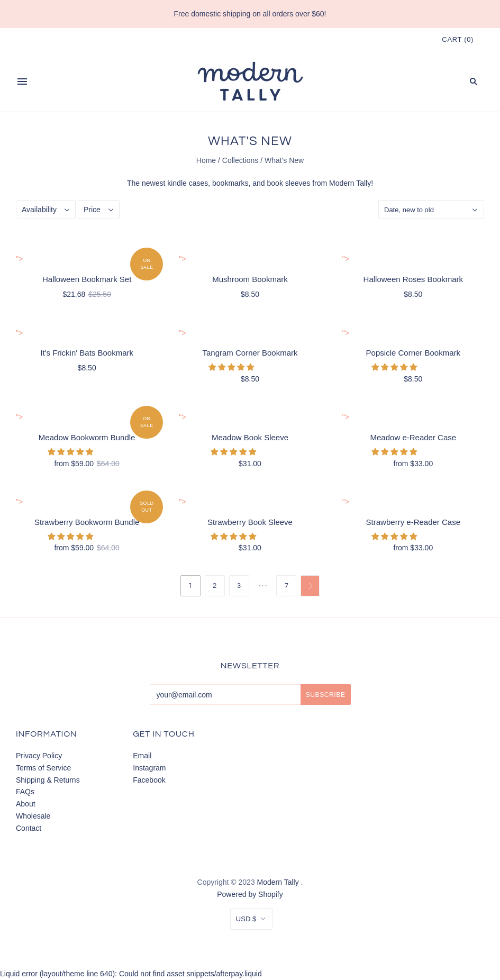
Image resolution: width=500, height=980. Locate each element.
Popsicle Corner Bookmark (413, 353)
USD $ (246, 919)
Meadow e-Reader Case (413, 437)
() (458, 39)
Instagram (149, 768)
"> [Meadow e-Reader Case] (346, 417)
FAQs (25, 792)
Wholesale (33, 816)
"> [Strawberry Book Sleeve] (182, 502)
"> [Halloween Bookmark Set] (19, 259)
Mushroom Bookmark (250, 279)
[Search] (474, 81)
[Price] (99, 210)
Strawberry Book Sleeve (250, 522)
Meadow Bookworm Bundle (87, 437)
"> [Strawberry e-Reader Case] (346, 502)
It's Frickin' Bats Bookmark (87, 353)
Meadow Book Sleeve (250, 437)
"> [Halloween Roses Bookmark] (346, 259)
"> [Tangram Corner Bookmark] (182, 333)
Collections (240, 160)
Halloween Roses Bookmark (413, 279)
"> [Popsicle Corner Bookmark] (346, 333)
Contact (29, 828)
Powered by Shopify (250, 894)
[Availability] (46, 210)
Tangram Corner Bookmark (250, 353)
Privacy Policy (39, 756)
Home (206, 160)
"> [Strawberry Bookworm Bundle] (19, 502)
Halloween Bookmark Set (87, 279)
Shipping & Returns (48, 780)
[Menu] (22, 81)
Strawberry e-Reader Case (413, 522)
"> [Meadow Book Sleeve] (182, 417)
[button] (232, 367)
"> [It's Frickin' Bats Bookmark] (19, 333)
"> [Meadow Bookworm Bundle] (19, 417)
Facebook (149, 780)
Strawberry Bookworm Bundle (87, 522)
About (26, 804)
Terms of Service (43, 768)
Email (142, 756)
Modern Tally (278, 882)
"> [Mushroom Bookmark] (182, 259)
